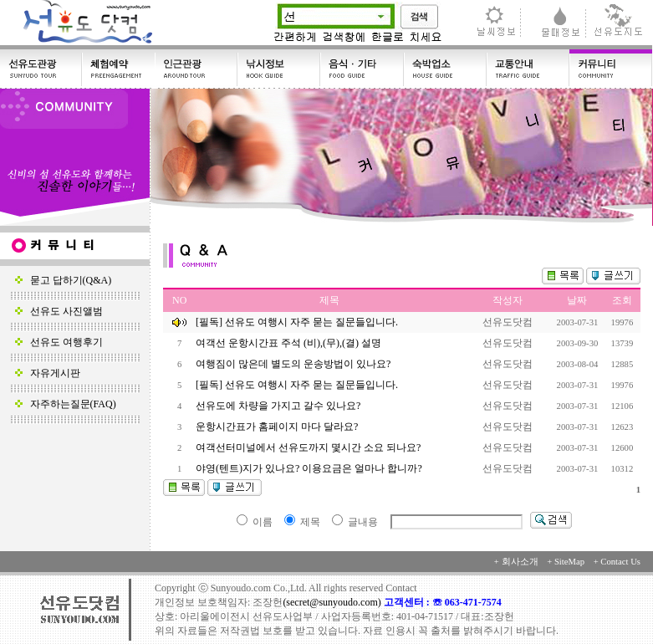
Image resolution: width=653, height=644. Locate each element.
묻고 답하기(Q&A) (64, 280)
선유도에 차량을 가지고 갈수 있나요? (279, 406)
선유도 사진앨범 (59, 311)
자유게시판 (48, 373)
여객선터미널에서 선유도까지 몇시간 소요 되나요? (309, 447)
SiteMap (569, 562)
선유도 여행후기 (59, 342)
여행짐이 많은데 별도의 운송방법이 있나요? (294, 364)
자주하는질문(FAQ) (66, 404)
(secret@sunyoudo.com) (333, 602)
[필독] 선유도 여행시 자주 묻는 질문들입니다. (297, 322)
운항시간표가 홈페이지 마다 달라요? (278, 427)
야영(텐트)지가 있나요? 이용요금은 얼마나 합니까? (310, 468)
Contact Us (620, 562)
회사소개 (520, 562)
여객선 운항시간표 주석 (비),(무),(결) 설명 (290, 343)
